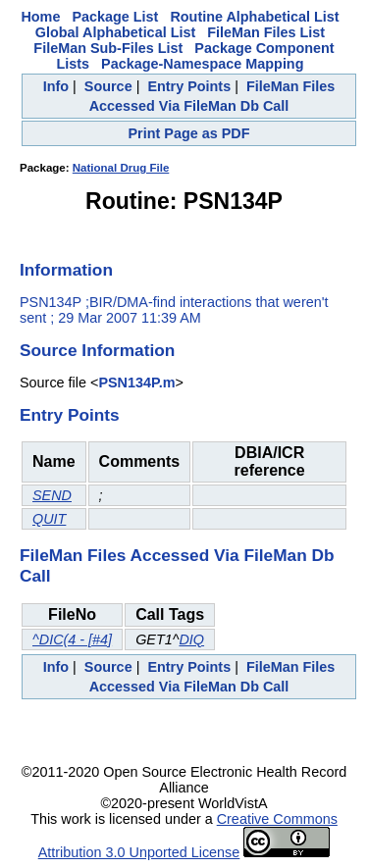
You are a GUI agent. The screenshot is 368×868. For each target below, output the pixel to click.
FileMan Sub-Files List (108, 48)
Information (66, 270)
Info (56, 86)
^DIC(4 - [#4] (72, 639)
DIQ (191, 639)
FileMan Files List (266, 32)
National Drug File (121, 168)
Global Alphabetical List (115, 32)
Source (108, 86)
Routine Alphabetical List (254, 17)
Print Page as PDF (189, 133)
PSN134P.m (136, 383)
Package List (115, 17)
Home (40, 17)
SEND (52, 495)
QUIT (49, 519)
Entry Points (189, 86)
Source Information (97, 350)
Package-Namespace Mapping (202, 64)
